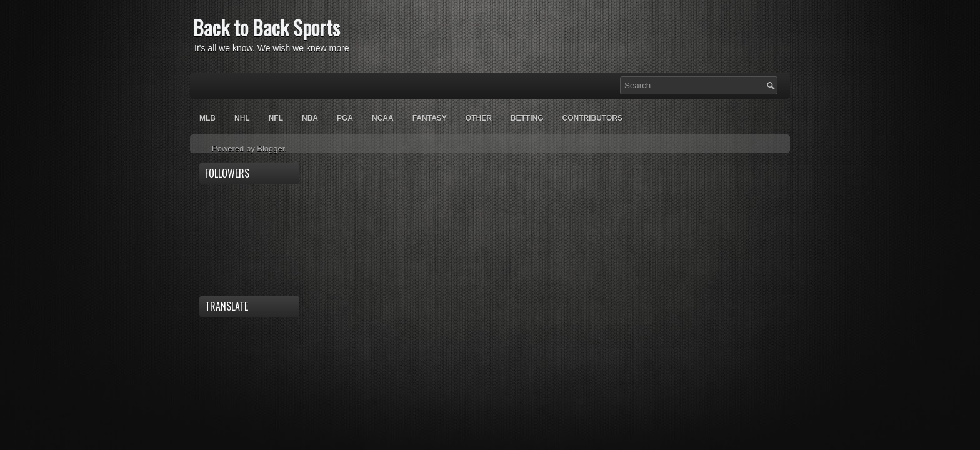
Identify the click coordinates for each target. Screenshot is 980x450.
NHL (242, 118)
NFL (276, 118)
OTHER (479, 118)
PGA (345, 118)
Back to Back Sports (267, 27)
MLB (207, 118)
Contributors (592, 118)
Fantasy (430, 118)
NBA (310, 118)
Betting (527, 118)
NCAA (383, 118)
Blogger (271, 148)
